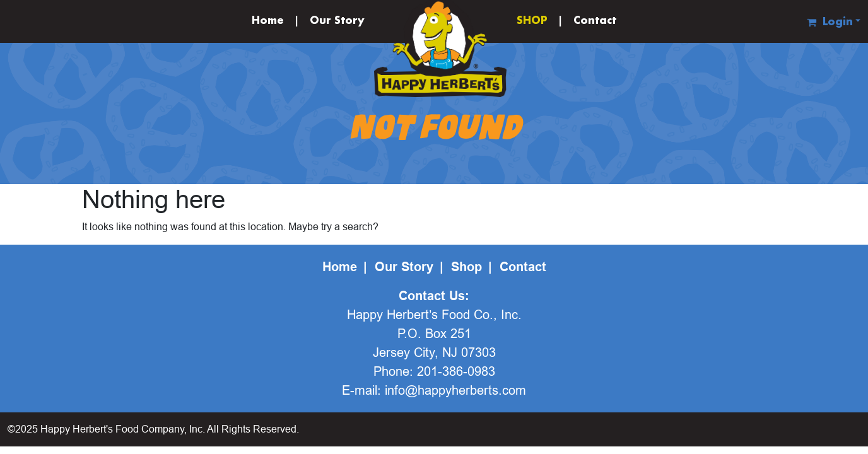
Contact (595, 21)
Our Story (337, 21)
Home (268, 21)
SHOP (532, 21)
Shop (466, 267)
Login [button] (838, 22)
